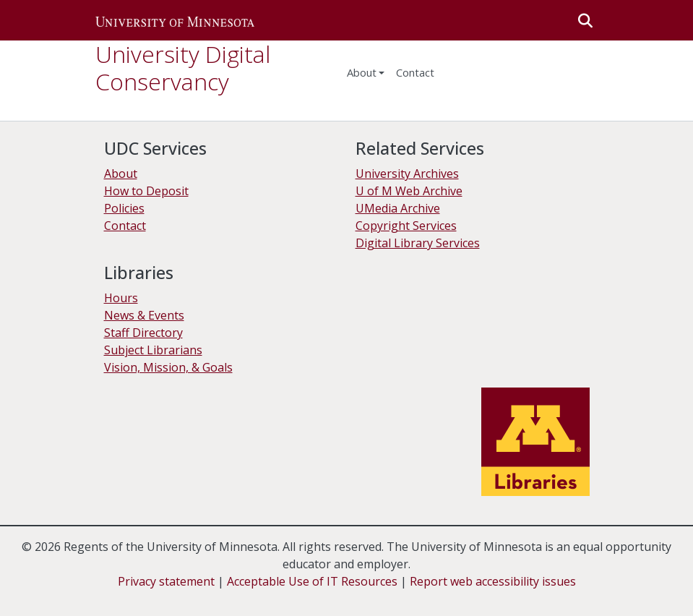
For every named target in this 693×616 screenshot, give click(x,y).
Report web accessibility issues (493, 581)
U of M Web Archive (409, 191)
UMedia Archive (398, 208)
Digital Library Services (418, 243)
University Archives (407, 174)
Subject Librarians (153, 350)
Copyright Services (406, 226)
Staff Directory (143, 333)
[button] (175, 20)
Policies (124, 208)
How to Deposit (146, 191)
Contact (125, 226)
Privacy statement (166, 581)
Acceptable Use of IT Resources (312, 581)
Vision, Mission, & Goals (168, 367)
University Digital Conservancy (183, 68)
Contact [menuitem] (415, 72)
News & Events (144, 315)
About (362, 72)
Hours (121, 298)
